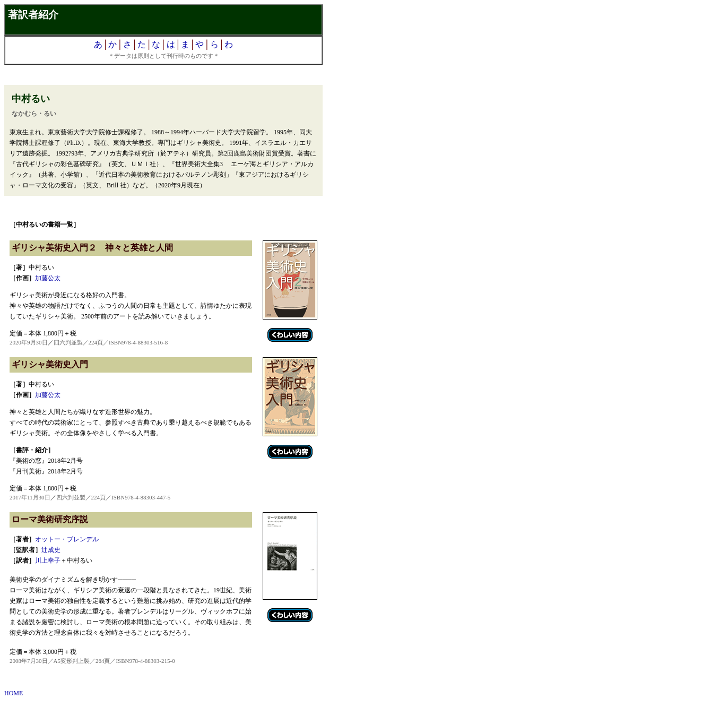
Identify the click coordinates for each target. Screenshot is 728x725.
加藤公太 (48, 278)
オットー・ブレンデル (67, 539)
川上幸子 (48, 560)
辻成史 (51, 550)
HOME (14, 693)
